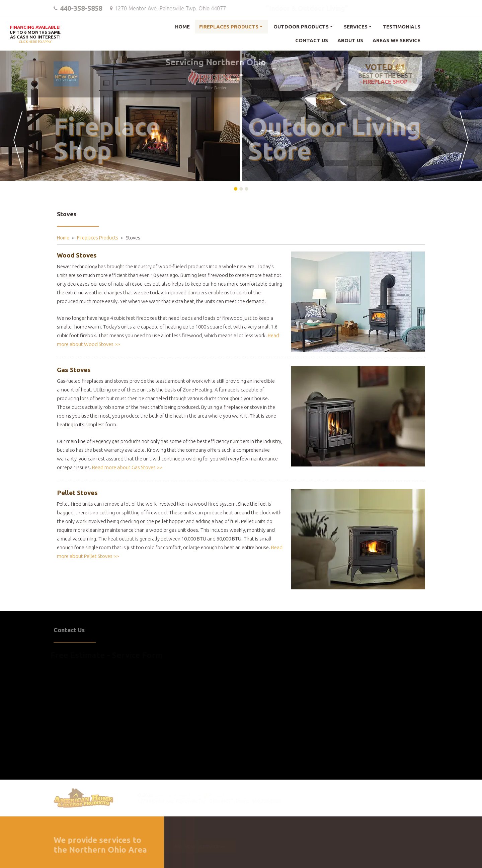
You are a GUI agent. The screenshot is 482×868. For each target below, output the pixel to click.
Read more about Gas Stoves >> (127, 467)
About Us (350, 40)
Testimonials (401, 27)
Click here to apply (35, 35)
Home (182, 27)
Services (356, 27)
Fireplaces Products (229, 27)
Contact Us (312, 40)
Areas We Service (396, 40)
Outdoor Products (301, 27)
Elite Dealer (213, 79)
